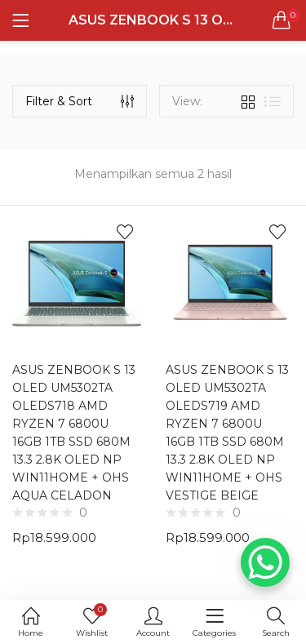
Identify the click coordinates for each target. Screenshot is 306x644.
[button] (282, 20)
